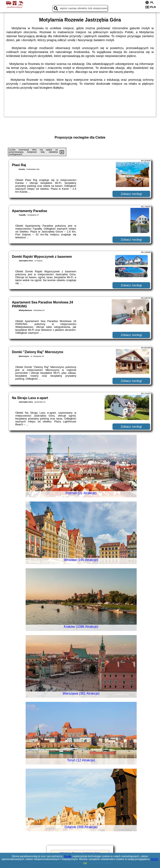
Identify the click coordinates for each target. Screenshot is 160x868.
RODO (155, 859)
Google (68, 856)
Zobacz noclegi (131, 194)
